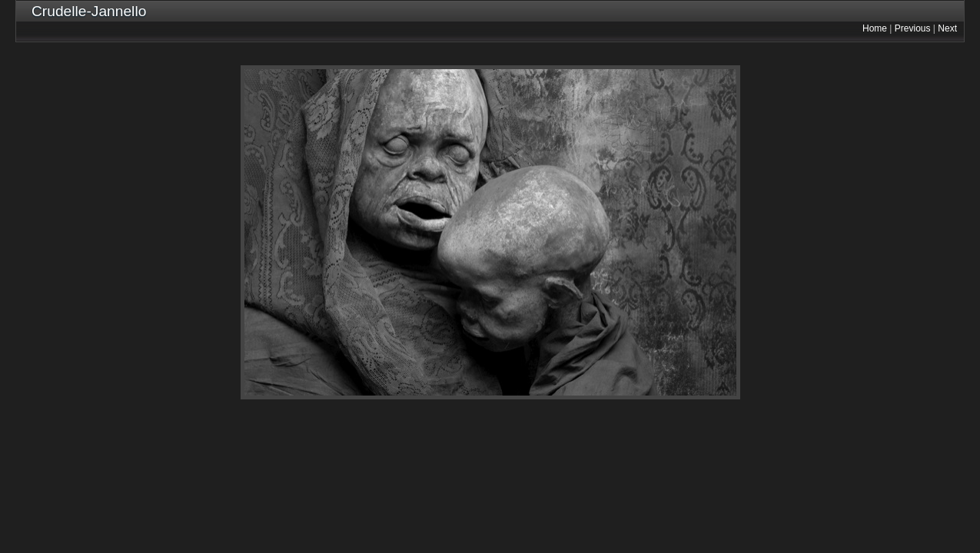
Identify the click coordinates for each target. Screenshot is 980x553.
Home (875, 28)
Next (947, 28)
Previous (913, 28)
